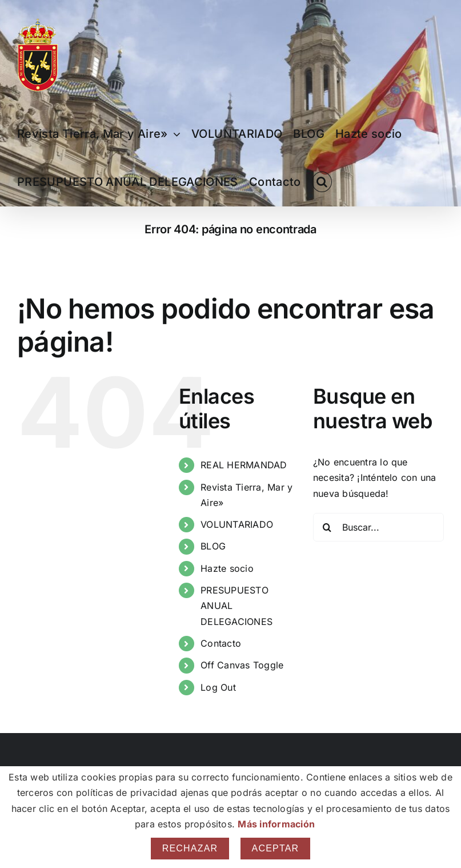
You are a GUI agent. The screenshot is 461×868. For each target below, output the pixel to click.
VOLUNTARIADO (237, 524)
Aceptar (276, 848)
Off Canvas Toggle (242, 665)
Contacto (221, 643)
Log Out (218, 687)
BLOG (213, 546)
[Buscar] (327, 527)
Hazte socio (227, 568)
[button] (322, 182)
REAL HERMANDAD (244, 465)
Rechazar (190, 848)
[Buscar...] (378, 527)
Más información (276, 824)
